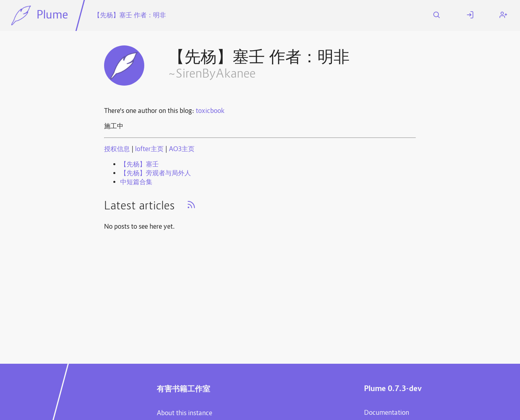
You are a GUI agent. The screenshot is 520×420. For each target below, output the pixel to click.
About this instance (184, 414)
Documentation (387, 413)
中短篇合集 (136, 182)
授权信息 (117, 150)
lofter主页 (149, 150)
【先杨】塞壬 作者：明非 (130, 16)
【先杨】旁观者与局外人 (156, 174)
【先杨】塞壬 (139, 165)
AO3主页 (182, 150)
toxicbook (210, 111)
